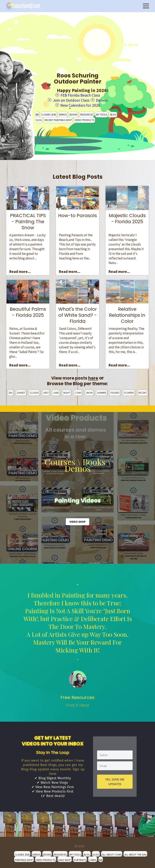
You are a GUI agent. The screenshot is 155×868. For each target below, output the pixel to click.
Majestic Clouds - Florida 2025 (127, 217)
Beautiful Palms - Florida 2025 (28, 311)
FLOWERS (129, 391)
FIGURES (115, 391)
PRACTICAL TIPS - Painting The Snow (28, 220)
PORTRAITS (80, 859)
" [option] (77, 644)
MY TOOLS (102, 113)
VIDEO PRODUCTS (85, 119)
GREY (46, 391)
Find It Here (78, 704)
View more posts (75, 377)
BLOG (113, 113)
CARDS (93, 859)
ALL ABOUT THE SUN (135, 853)
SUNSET (21, 391)
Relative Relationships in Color (127, 314)
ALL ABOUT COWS (112, 853)
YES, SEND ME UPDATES (115, 780)
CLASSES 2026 (49, 113)
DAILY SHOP (65, 859)
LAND (56, 391)
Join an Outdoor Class (70, 100)
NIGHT (67, 391)
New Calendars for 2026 (80, 104)
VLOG (39, 119)
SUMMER (102, 391)
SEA (11, 391)
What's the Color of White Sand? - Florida (78, 314)
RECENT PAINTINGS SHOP (58, 119)
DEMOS (63, 113)
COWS (78, 391)
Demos (105, 100)
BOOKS (73, 113)
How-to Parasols (77, 214)
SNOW (89, 391)
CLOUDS (34, 391)
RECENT (143, 391)
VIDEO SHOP (77, 521)
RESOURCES (87, 113)
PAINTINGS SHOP (24, 859)
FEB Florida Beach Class (80, 95)
